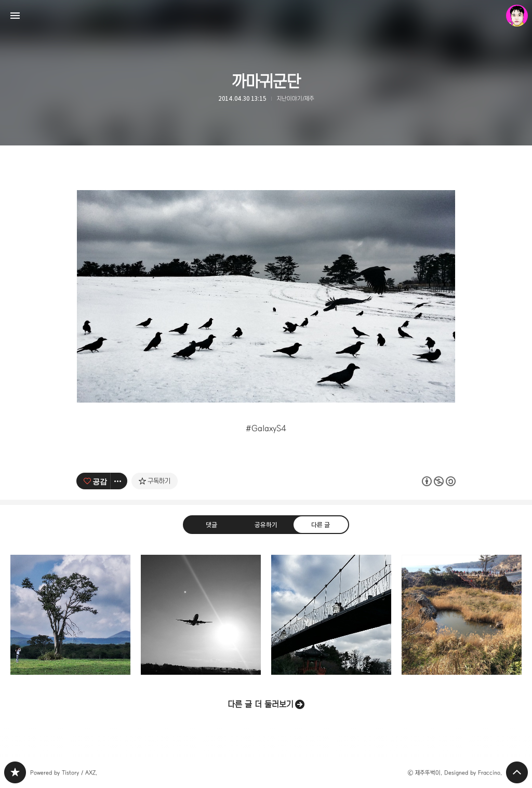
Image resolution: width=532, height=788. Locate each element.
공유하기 (266, 524)
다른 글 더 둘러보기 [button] (261, 704)
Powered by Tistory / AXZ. (64, 773)
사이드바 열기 (15, 16)
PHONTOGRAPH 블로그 (15, 772)
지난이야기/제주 (296, 98)
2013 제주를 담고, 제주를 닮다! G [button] (70, 615)
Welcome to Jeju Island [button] (201, 615)
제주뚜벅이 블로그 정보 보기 (517, 16)
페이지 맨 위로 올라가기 (517, 772)
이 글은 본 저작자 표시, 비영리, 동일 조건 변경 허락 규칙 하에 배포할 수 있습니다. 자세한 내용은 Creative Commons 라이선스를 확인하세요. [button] (439, 481)
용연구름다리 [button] (331, 615)
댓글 (211, 524)
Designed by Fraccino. (473, 773)
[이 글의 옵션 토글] (119, 481)
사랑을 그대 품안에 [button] (462, 615)
